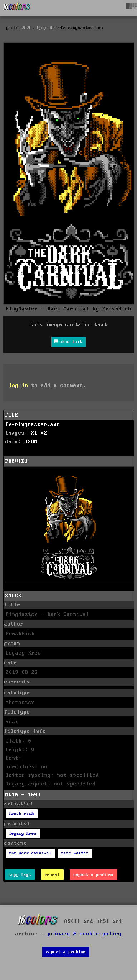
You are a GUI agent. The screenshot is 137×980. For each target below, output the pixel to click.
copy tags (20, 875)
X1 (34, 433)
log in (19, 386)
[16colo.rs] (17, 8)
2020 (27, 28)
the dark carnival (30, 853)
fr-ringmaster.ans (33, 425)
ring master (75, 853)
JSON (31, 442)
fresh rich (21, 814)
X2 (44, 433)
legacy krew (23, 834)
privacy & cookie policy (85, 934)
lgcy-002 (46, 28)
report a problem (93, 875)
